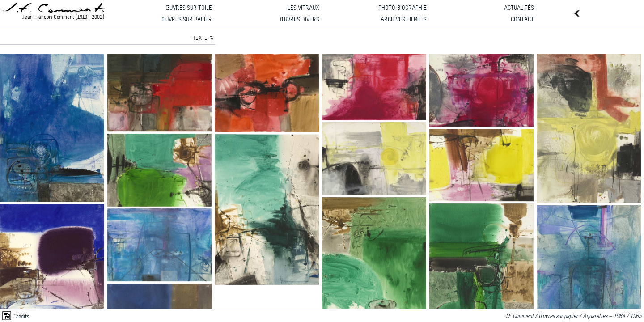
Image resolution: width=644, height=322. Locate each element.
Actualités (519, 8)
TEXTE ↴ (203, 38)
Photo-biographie (402, 8)
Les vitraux (303, 8)
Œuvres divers (300, 20)
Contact (522, 20)
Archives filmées (404, 20)
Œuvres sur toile (189, 8)
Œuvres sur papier (187, 20)
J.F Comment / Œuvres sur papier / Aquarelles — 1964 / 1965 (574, 316)
